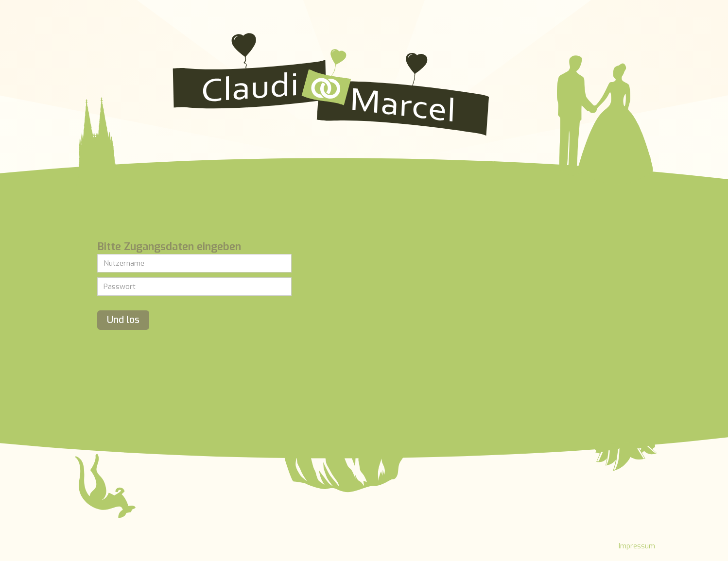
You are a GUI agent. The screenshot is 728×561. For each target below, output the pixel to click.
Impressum (637, 546)
